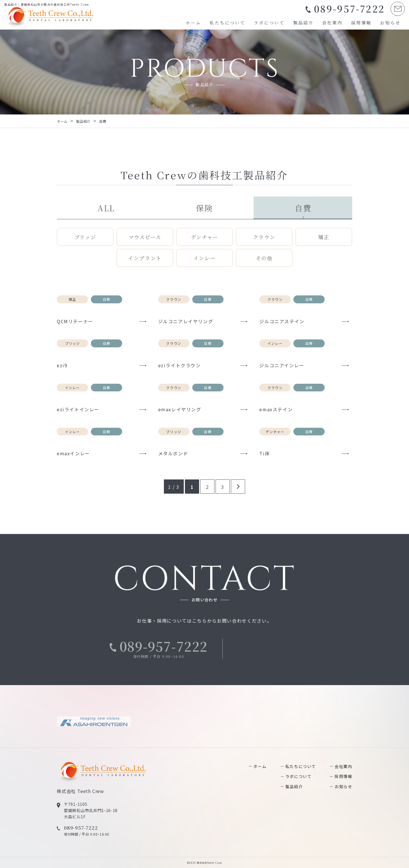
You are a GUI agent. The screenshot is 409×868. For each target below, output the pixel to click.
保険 (204, 208)
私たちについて (228, 23)
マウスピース (145, 237)
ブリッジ (85, 237)
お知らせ (390, 23)
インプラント (145, 258)
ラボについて (269, 23)
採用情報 (361, 23)
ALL (106, 208)
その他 (264, 258)
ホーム (193, 23)
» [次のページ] (238, 487)
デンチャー (205, 237)
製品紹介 (303, 23)
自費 (303, 208)
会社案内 (332, 23)
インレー (204, 258)
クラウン (264, 237)
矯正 (324, 237)
